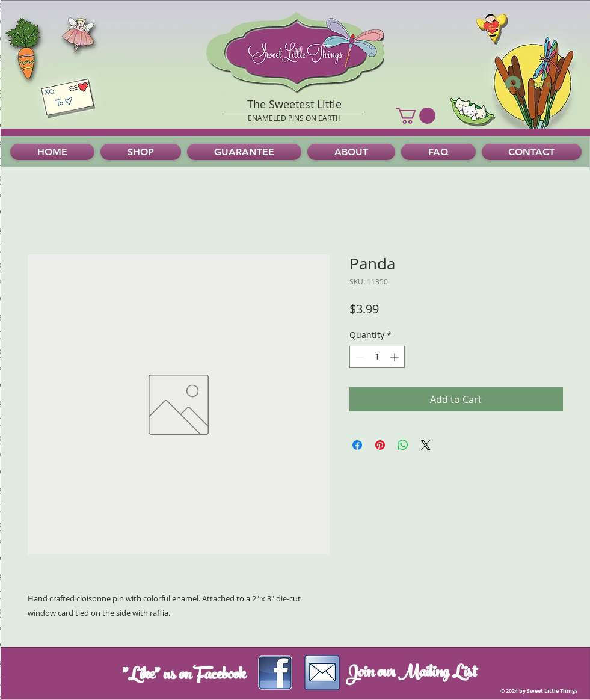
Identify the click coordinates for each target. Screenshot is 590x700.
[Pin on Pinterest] (380, 445)
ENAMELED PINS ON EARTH (294, 118)
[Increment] (395, 357)
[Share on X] (426, 445)
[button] (416, 116)
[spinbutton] (377, 357)
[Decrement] (359, 357)
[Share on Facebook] (357, 445)
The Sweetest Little (294, 104)
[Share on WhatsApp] (403, 445)
